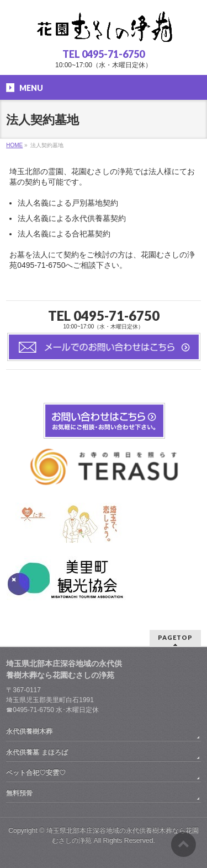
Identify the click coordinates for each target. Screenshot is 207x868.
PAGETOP (175, 637)
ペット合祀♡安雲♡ (36, 773)
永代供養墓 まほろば (37, 752)
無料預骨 (19, 793)
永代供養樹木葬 (29, 731)
